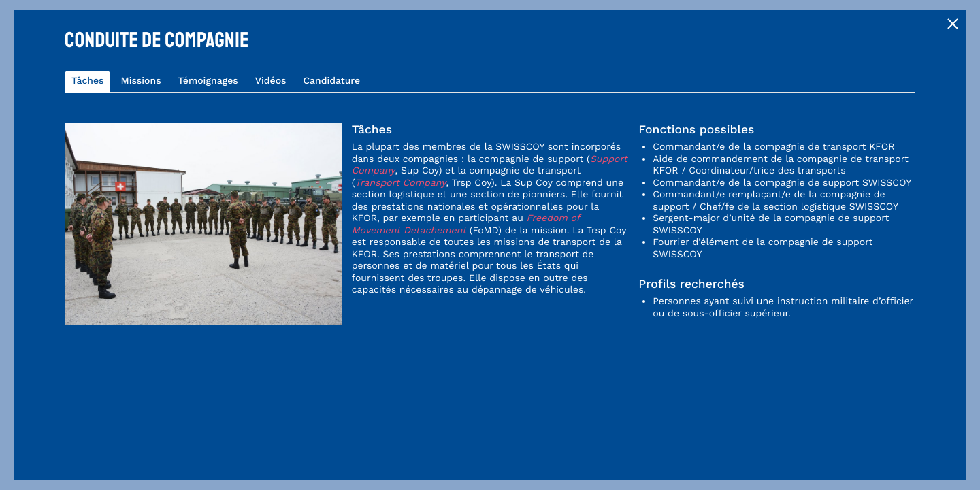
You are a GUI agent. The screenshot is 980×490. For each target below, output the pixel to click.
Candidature (331, 81)
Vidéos (271, 81)
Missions (141, 81)
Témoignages (208, 81)
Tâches (87, 81)
